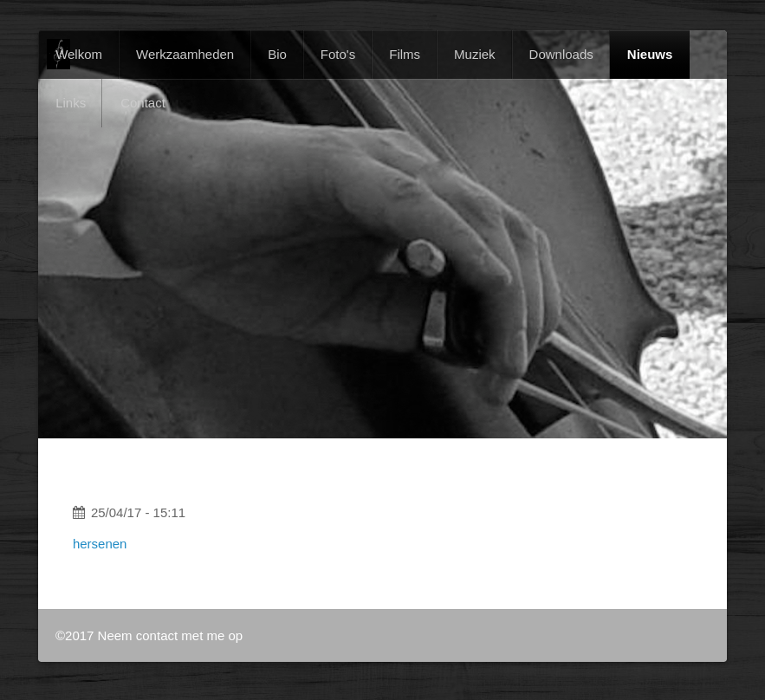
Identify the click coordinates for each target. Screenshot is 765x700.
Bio (277, 54)
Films (405, 54)
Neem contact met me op (171, 635)
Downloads (561, 54)
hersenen (100, 544)
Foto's (338, 54)
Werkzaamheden (185, 54)
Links (71, 103)
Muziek (475, 54)
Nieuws (650, 54)
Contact (143, 103)
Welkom (79, 54)
